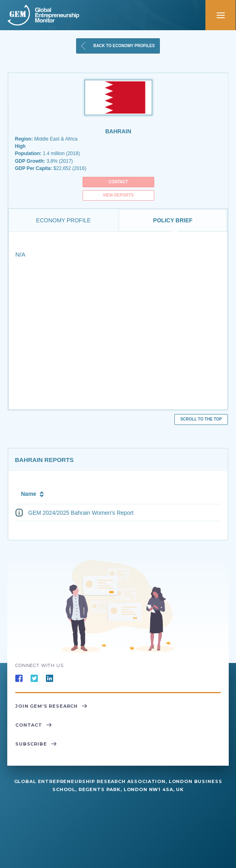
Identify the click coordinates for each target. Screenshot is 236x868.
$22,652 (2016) (51, 169)
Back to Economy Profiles (117, 46)
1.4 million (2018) (47, 154)
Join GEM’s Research (52, 706)
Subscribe (36, 744)
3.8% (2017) (44, 161)
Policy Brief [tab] (173, 220)
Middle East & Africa (46, 139)
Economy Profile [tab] (64, 220)
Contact (118, 182)
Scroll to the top (201, 419)
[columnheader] (104, 493)
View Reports (118, 195)
